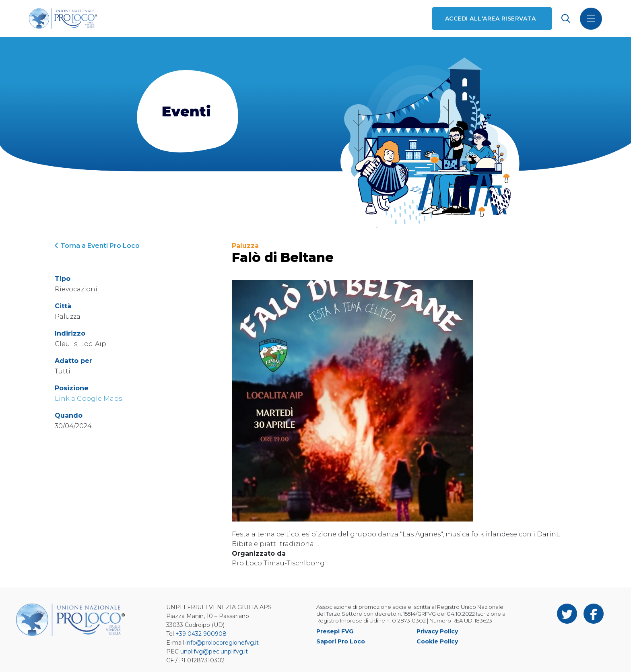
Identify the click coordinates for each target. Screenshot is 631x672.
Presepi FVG (335, 631)
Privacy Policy (437, 631)
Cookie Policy (437, 641)
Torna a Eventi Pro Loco (97, 246)
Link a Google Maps (88, 399)
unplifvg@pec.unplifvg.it (214, 651)
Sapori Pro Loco (341, 641)
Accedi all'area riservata (490, 19)
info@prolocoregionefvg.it (222, 643)
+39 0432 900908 (201, 634)
